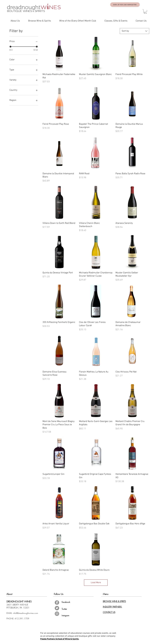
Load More (96, 583)
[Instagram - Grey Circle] (57, 614)
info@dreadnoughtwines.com (26, 613)
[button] (145, 11)
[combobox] (134, 31)
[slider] (10, 47)
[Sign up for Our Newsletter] (125, 5)
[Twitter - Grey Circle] (57, 608)
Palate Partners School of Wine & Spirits (60, 639)
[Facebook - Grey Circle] (57, 603)
